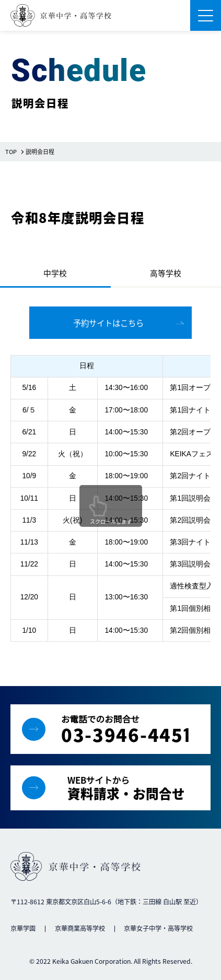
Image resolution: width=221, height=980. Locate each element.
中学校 (55, 273)
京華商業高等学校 (80, 928)
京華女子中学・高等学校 (158, 928)
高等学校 (166, 273)
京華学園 (23, 928)
